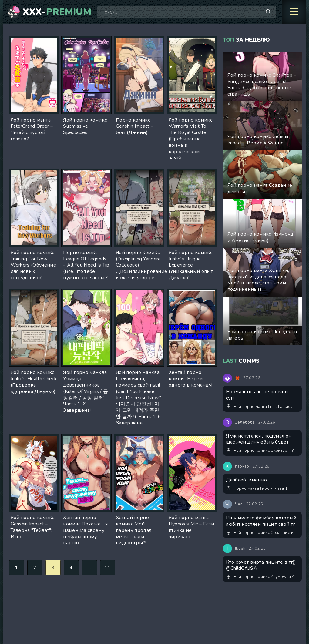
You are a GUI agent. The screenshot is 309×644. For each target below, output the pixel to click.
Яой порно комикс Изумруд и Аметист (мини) (263, 577)
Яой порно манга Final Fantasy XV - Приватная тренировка (263, 407)
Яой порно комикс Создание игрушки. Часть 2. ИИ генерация (263, 533)
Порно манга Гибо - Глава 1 (257, 488)
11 (107, 568)
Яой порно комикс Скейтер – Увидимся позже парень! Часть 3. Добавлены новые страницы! (263, 451)
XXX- (57, 12)
